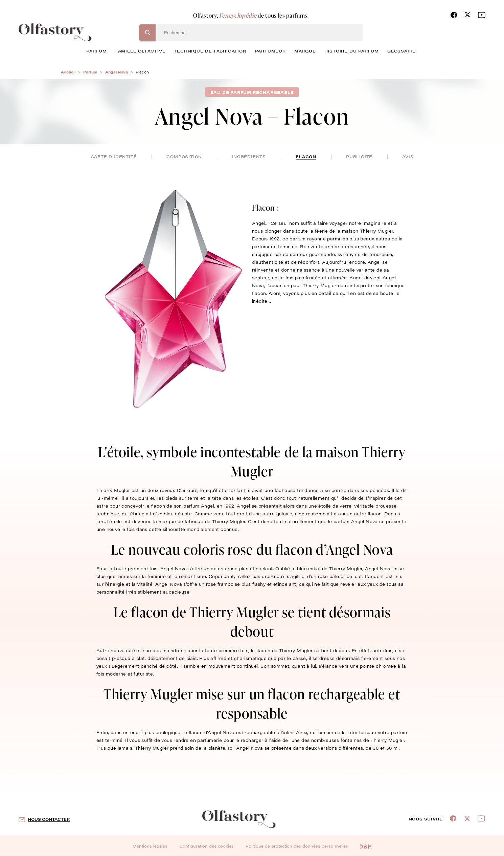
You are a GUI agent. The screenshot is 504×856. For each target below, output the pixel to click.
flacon (306, 156)
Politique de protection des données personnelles (297, 846)
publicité (359, 156)
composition (184, 156)
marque (305, 51)
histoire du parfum (352, 51)
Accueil (68, 72)
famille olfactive (141, 51)
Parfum (90, 72)
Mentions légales (150, 846)
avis (408, 156)
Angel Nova (117, 72)
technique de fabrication (210, 51)
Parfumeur (270, 51)
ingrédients (249, 156)
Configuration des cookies (207, 846)
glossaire (402, 51)
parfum (97, 51)
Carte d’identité (114, 156)
